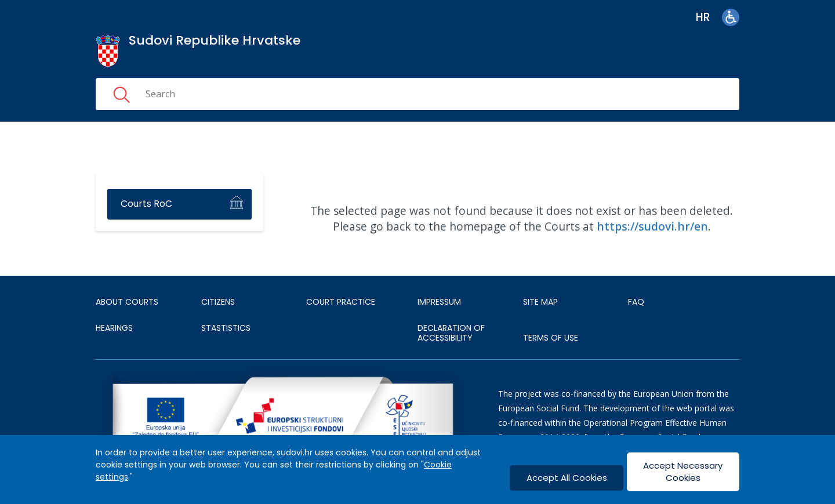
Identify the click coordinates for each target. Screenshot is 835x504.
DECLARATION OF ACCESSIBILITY (451, 333)
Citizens (218, 302)
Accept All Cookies (567, 478)
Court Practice (341, 302)
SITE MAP (540, 302)
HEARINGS (114, 328)
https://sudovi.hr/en (652, 226)
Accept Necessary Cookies (683, 472)
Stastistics (226, 328)
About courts (127, 302)
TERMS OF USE (551, 338)
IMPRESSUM (439, 302)
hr (703, 17)
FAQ (636, 302)
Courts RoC (146, 204)
